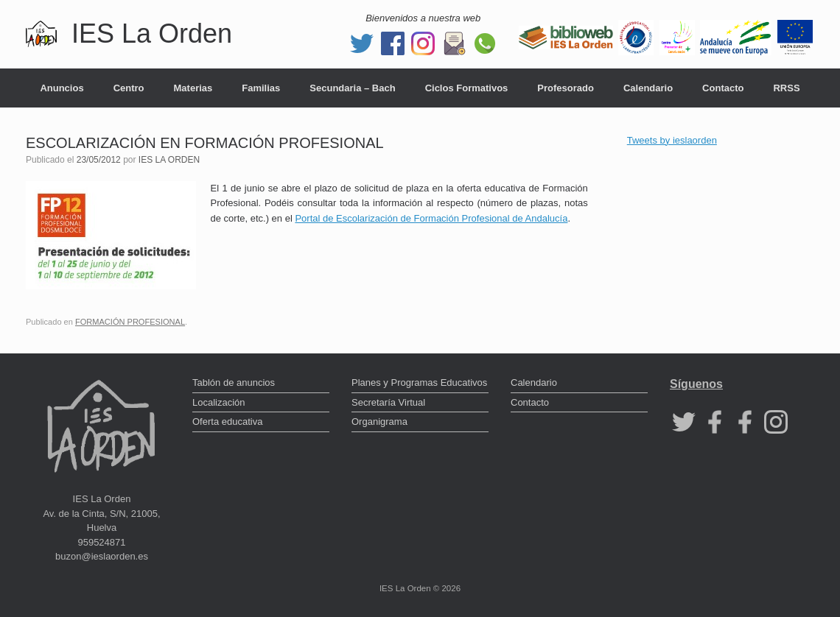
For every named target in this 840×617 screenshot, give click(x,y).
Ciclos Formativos (467, 88)
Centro (129, 88)
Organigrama (379, 422)
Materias (193, 88)
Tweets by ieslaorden (672, 140)
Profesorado (566, 88)
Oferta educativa (227, 422)
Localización (219, 402)
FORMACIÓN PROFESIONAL (130, 322)
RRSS (786, 88)
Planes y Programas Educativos (419, 382)
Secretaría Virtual (388, 402)
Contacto (723, 88)
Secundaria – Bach (352, 88)
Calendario (648, 88)
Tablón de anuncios (234, 382)
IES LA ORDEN (169, 160)
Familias (261, 88)
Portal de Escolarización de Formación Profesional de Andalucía (431, 218)
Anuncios (62, 88)
